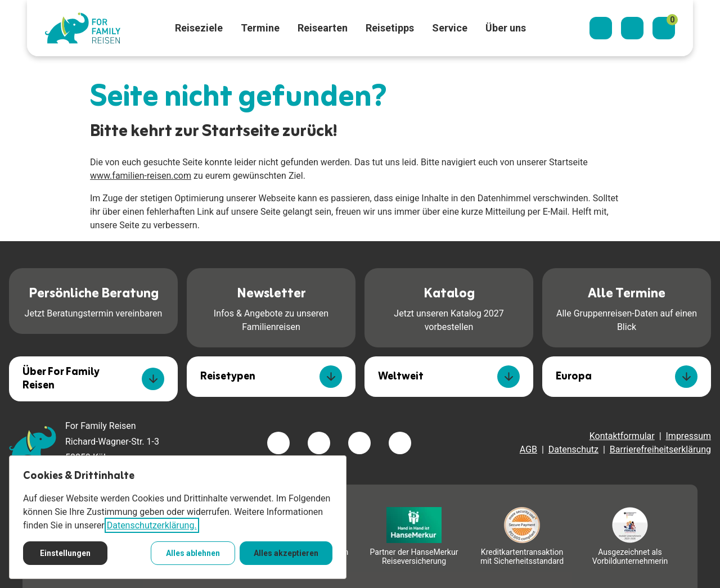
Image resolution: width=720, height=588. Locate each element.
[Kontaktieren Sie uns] (632, 28)
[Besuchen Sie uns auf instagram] (319, 443)
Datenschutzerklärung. (152, 525)
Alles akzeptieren (286, 553)
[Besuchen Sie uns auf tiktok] (400, 443)
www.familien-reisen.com (141, 176)
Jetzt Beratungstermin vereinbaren (94, 300)
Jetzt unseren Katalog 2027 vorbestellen (449, 307)
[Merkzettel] (664, 28)
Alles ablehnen (193, 553)
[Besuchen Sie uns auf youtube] (359, 443)
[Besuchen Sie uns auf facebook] (278, 443)
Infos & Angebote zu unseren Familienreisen (271, 307)
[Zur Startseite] (83, 28)
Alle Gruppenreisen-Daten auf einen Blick (627, 307)
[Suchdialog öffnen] (601, 28)
